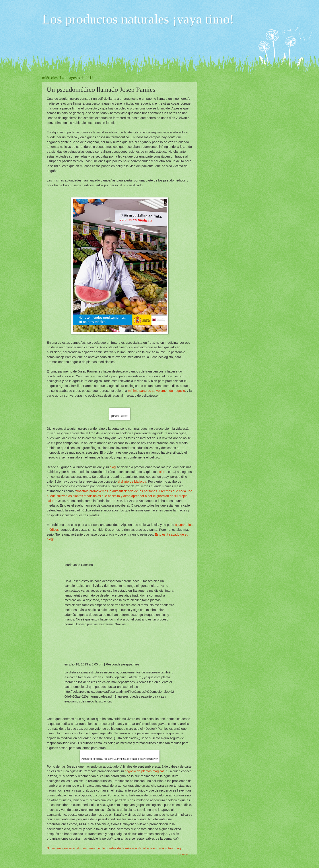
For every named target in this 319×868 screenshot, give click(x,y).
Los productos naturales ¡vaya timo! (138, 19)
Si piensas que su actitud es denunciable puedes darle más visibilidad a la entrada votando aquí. (116, 848)
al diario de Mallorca (132, 482)
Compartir (185, 854)
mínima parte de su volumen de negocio (156, 391)
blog (113, 467)
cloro (163, 472)
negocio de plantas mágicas (144, 771)
